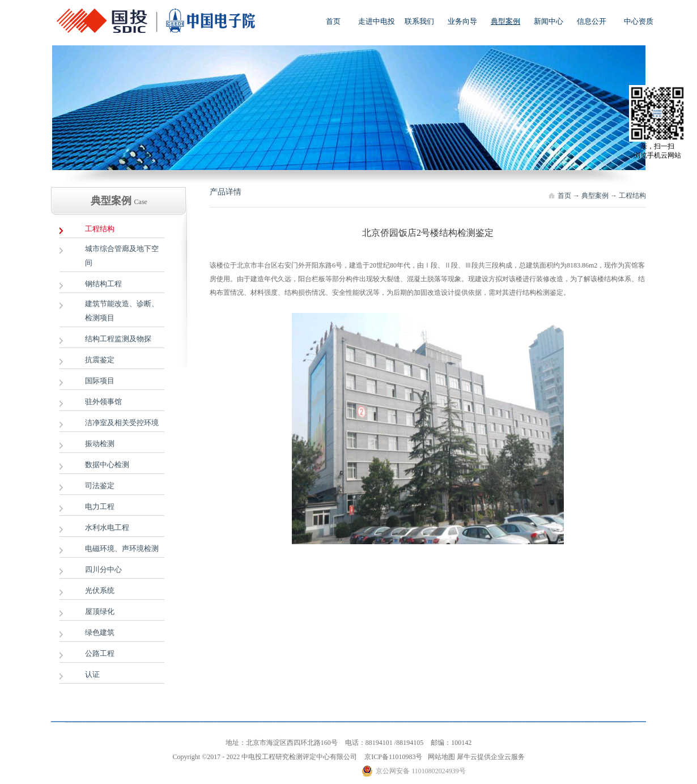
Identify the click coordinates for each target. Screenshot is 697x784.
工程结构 (632, 196)
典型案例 (595, 196)
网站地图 (440, 757)
